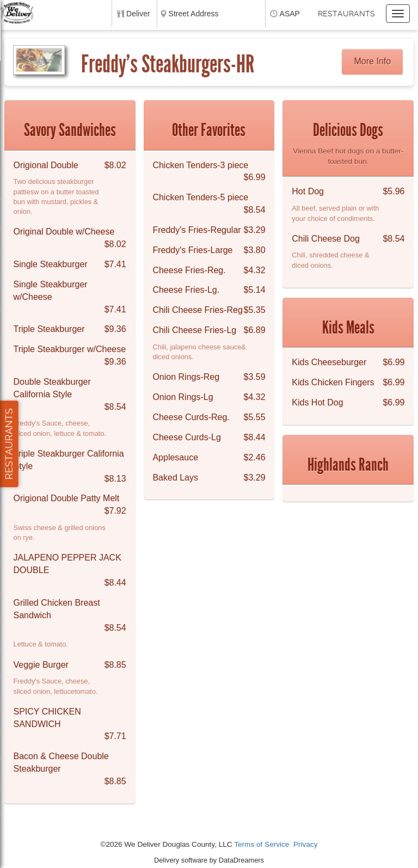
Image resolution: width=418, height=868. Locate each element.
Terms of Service (262, 844)
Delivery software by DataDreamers (209, 860)
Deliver (138, 14)
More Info (373, 61)
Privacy (306, 844)
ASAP (290, 14)
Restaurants (346, 14)
